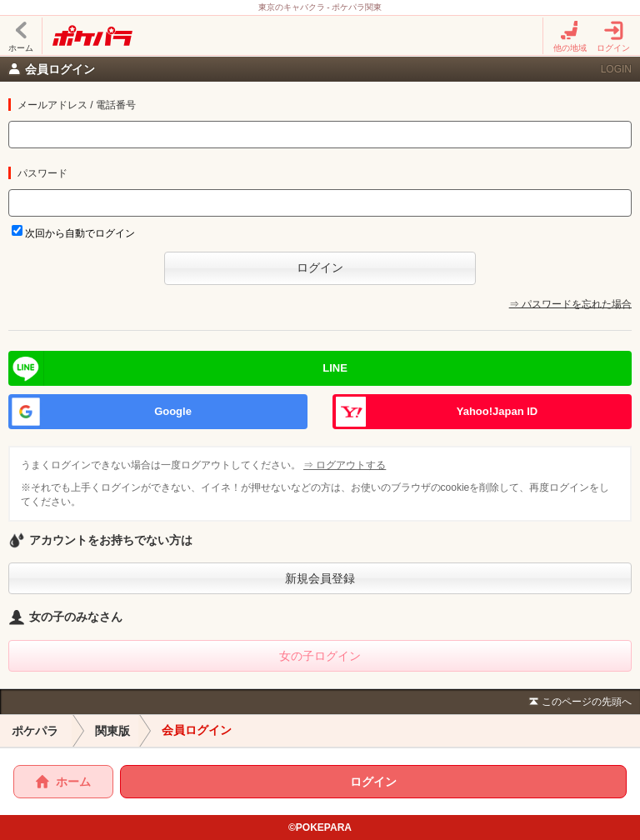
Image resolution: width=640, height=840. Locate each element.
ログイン (613, 36)
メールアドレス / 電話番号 (77, 105)
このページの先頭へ (579, 703)
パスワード (42, 173)
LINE (335, 368)
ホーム (21, 36)
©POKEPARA (320, 827)
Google (173, 411)
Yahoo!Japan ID (497, 411)
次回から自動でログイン (80, 233)
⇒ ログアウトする (346, 465)
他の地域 (570, 36)
